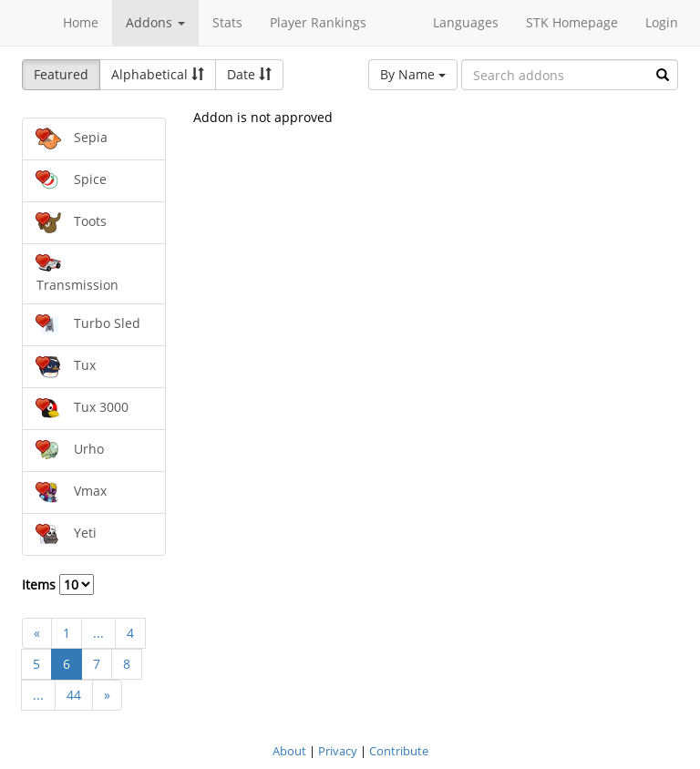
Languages (466, 22)
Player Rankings (318, 22)
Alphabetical (158, 74)
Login (662, 22)
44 (74, 695)
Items (58, 584)
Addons (155, 22)
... (98, 633)
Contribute (399, 751)
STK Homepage (572, 22)
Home (81, 22)
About (289, 751)
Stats (227, 22)
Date (249, 74)
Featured (61, 74)
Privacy (338, 751)
